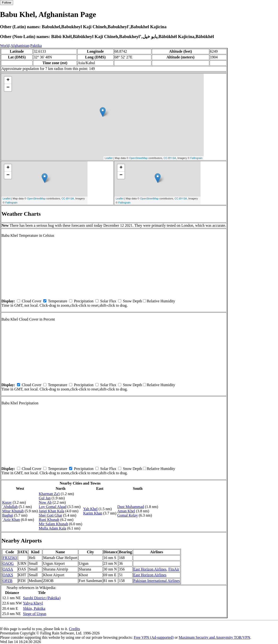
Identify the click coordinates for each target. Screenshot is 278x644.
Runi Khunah (49, 520)
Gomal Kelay (128, 515)
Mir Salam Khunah (53, 524)
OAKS (8, 575)
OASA (8, 569)
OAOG (8, 563)
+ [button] (8, 80)
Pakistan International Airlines (157, 581)
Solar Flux (108, 301)
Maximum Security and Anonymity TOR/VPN (215, 637)
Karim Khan (93, 513)
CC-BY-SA (170, 158)
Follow (7, 3)
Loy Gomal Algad (53, 507)
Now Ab (45, 502)
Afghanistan (20, 46)
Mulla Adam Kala (52, 528)
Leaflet (109, 158)
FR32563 (10, 558)
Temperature (58, 301)
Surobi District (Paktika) (42, 598)
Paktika (36, 46)
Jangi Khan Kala (52, 511)
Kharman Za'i (49, 494)
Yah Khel (90, 509)
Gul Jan (45, 498)
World (5, 46)
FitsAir (174, 569)
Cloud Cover (32, 301)
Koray (7, 502)
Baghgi (8, 515)
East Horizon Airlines (150, 569)
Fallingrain (196, 158)
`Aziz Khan (11, 520)
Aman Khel (126, 511)
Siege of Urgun (35, 614)
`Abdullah (10, 507)
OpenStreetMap (138, 158)
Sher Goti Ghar (50, 515)
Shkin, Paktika (34, 608)
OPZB (8, 581)
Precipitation (84, 301)
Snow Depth (132, 301)
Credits (74, 629)
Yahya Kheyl (33, 603)
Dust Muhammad (131, 507)
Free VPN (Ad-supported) (154, 637)
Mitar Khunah (13, 511)
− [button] (8, 88)
